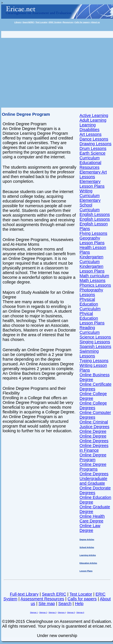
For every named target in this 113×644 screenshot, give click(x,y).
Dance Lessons (94, 139)
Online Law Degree (90, 528)
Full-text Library (24, 594)
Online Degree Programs (93, 467)
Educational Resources (90, 165)
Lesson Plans (86, 571)
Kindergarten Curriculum (91, 259)
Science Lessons (95, 337)
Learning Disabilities (90, 127)
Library (18, 22)
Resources (68, 22)
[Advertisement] (34, 73)
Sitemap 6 (80, 613)
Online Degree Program (93, 457)
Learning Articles (88, 555)
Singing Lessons (95, 342)
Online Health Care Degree (92, 519)
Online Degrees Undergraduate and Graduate (94, 479)
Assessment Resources (42, 599)
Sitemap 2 (43, 613)
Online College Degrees (93, 405)
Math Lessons (93, 280)
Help (79, 604)
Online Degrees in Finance (94, 448)
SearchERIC (28, 22)
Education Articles (88, 563)
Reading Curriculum (90, 330)
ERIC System (55, 22)
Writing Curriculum (90, 193)
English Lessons (95, 214)
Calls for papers (82, 22)
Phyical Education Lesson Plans (92, 318)
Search (65, 604)
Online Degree (93, 431)
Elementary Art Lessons (93, 174)
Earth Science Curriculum (93, 156)
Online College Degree (93, 396)
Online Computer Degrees (95, 415)
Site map (47, 604)
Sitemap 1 (34, 613)
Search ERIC (54, 594)
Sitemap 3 (52, 613)
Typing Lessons (94, 361)
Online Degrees (94, 441)
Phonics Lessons (95, 285)
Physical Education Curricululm (90, 304)
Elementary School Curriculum (90, 205)
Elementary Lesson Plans (92, 184)
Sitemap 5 (71, 613)
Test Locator (42, 22)
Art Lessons (91, 134)
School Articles (87, 547)
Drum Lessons (93, 148)
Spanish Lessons (95, 347)
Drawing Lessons (96, 144)
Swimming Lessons (89, 354)
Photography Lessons (91, 292)
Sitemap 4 (62, 613)
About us (95, 22)
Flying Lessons (93, 233)
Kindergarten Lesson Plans (92, 269)
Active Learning (94, 115)
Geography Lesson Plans (92, 240)
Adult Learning (93, 120)
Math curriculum (94, 276)
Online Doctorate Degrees (95, 490)
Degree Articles (87, 540)
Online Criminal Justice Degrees (95, 424)
